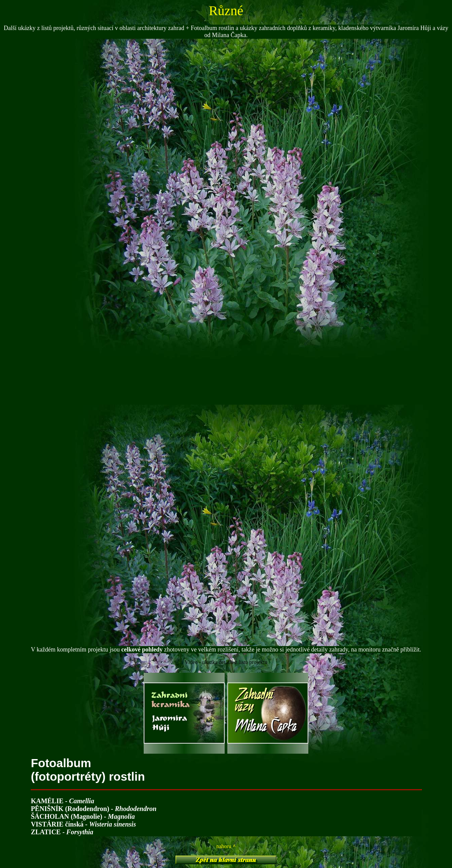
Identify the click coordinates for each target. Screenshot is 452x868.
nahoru (226, 846)
